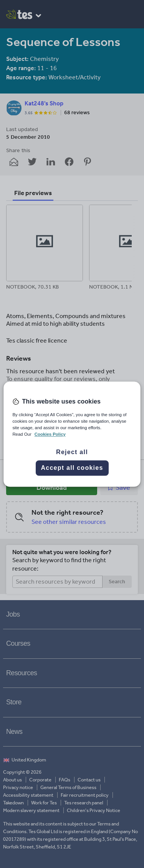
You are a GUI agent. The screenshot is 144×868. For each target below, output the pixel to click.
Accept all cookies (72, 468)
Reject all (72, 452)
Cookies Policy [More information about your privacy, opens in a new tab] (50, 434)
